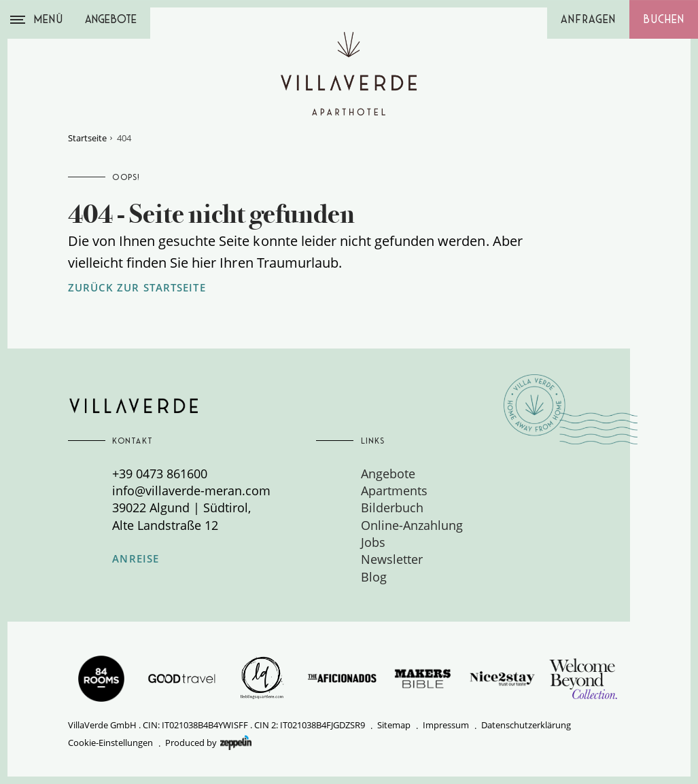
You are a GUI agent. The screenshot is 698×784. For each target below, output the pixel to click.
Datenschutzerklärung (526, 725)
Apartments (394, 491)
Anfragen (588, 19)
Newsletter (392, 559)
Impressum (446, 725)
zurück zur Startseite (137, 288)
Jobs (373, 542)
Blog (374, 577)
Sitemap (394, 725)
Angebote (111, 19)
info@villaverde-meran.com (191, 491)
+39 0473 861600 (160, 474)
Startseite (87, 138)
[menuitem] (463, 474)
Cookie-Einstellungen (110, 743)
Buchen (664, 19)
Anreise (136, 559)
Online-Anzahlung (412, 525)
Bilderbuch (392, 507)
